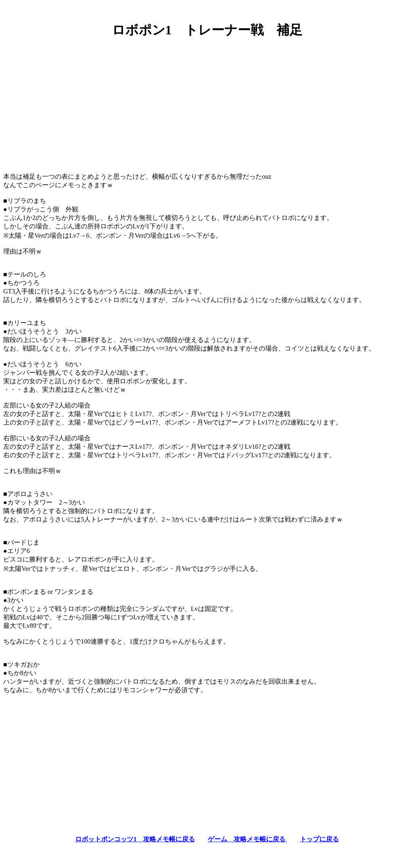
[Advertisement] (207, 102)
